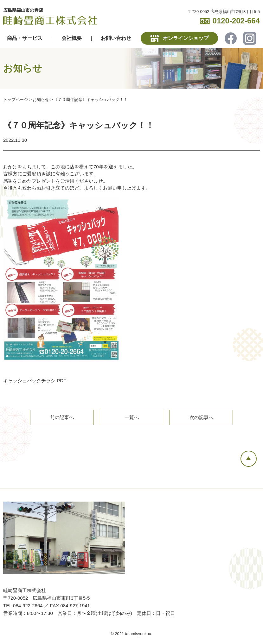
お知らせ (41, 100)
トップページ (16, 100)
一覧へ (132, 417)
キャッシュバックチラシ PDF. (35, 381)
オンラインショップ (186, 38)
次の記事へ (201, 417)
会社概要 (72, 38)
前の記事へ (62, 417)
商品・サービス (25, 38)
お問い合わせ (116, 38)
